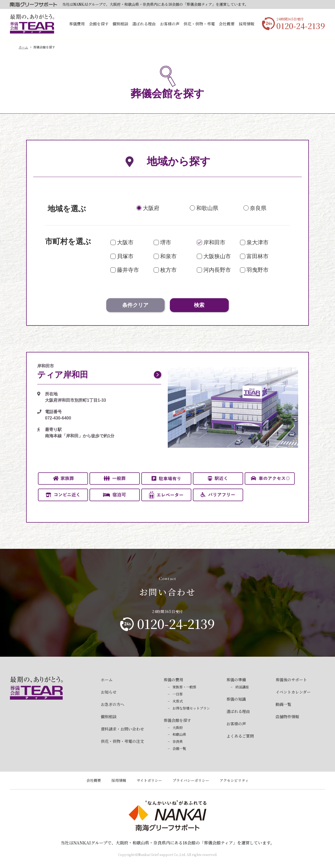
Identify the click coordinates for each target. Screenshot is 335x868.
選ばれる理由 (144, 24)
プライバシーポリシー (191, 780)
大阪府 (151, 208)
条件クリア (135, 305)
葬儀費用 (77, 24)
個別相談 (120, 24)
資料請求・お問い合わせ (122, 729)
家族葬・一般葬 (184, 687)
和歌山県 (207, 208)
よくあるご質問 (240, 736)
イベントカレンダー (293, 692)
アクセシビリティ (234, 780)
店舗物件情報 (287, 717)
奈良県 (258, 208)
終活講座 (242, 687)
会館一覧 (179, 748)
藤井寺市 (128, 270)
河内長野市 (217, 270)
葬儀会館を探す (177, 720)
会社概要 (227, 24)
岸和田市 (214, 242)
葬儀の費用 (173, 680)
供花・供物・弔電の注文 (122, 741)
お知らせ (109, 692)
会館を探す (99, 24)
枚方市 (168, 270)
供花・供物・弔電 (199, 24)
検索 (199, 305)
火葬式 (178, 701)
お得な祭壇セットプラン (191, 708)
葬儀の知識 (236, 699)
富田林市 (258, 256)
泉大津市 (258, 242)
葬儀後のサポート (291, 680)
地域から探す (168, 161)
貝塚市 (125, 256)
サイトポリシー (149, 780)
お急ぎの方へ (113, 704)
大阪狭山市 (217, 256)
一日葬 (178, 694)
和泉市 (168, 256)
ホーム (23, 47)
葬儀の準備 (236, 680)
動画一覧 (283, 704)
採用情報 (247, 24)
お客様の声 (170, 24)
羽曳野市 (258, 270)
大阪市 (125, 242)
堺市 (166, 242)
